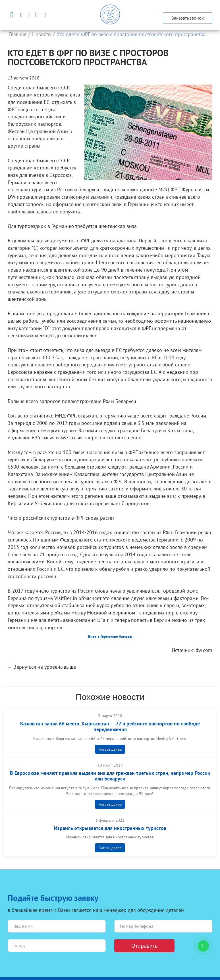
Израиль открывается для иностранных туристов (110, 829)
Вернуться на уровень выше (45, 667)
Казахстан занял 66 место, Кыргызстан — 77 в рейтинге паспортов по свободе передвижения (110, 727)
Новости (41, 34)
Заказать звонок (188, 18)
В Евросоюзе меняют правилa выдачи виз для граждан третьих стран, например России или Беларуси (110, 776)
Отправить (144, 946)
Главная (18, 34)
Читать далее (110, 749)
